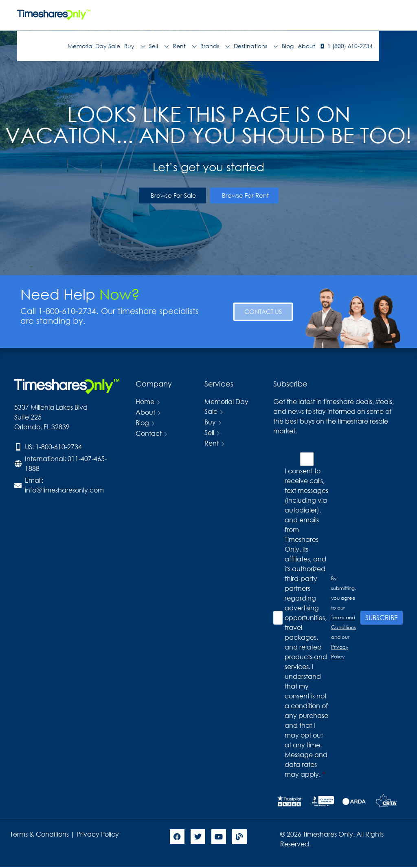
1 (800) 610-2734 (350, 46)
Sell (159, 46)
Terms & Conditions (40, 834)
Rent (184, 46)
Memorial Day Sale (94, 46)
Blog (288, 46)
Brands (215, 46)
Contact (149, 433)
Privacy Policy (99, 834)
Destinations (256, 46)
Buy (135, 46)
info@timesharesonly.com (64, 490)
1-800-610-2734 (59, 447)
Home (145, 401)
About (306, 46)
